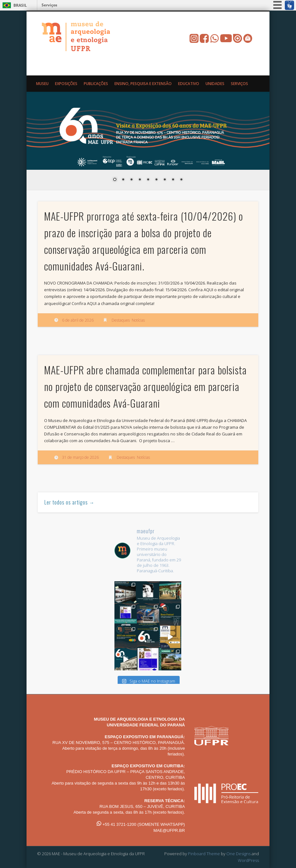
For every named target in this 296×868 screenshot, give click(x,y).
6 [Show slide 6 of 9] (156, 180)
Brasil (20, 5)
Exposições (66, 84)
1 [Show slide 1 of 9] (115, 180)
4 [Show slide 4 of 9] (140, 180)
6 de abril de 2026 (78, 320)
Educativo (189, 84)
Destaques (121, 320)
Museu (42, 84)
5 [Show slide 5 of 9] (148, 180)
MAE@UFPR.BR (169, 830)
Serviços (49, 5)
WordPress (248, 860)
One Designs (238, 854)
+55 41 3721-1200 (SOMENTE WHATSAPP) (141, 824)
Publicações (96, 84)
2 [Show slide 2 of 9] (123, 180)
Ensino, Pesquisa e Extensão (143, 84)
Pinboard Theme (204, 854)
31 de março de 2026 (80, 457)
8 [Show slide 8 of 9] (173, 180)
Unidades (215, 84)
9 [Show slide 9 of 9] (181, 180)
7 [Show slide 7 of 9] (165, 180)
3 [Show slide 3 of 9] (131, 180)
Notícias (138, 320)
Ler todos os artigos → (70, 502)
